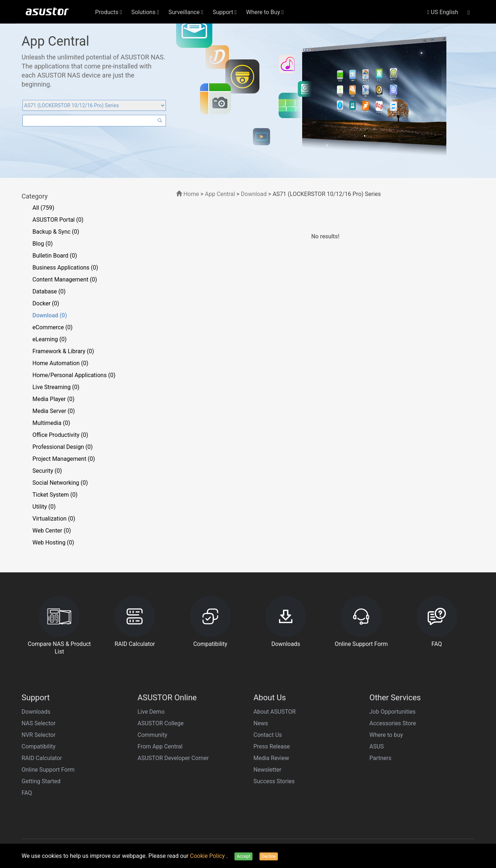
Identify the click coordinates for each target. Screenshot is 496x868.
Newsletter (268, 770)
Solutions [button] (145, 12)
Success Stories (274, 781)
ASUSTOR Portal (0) (58, 220)
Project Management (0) (64, 459)
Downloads (36, 712)
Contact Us (268, 735)
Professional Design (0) (63, 447)
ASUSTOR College (161, 723)
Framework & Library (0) (63, 351)
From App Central (160, 746)
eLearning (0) (50, 339)
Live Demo (151, 712)
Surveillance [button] (186, 12)
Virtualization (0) (54, 519)
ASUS (377, 746)
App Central (220, 194)
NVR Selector (39, 735)
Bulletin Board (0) (55, 256)
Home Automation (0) (61, 363)
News (261, 723)
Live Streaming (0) (56, 387)
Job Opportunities (393, 712)
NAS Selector (39, 723)
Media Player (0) (54, 399)
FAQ (27, 793)
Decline (269, 856)
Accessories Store (393, 723)
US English (443, 12)
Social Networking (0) (60, 483)
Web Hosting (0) (53, 542)
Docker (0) (46, 303)
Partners (381, 758)
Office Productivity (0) (61, 435)
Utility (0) (44, 507)
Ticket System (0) (55, 495)
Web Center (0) (52, 531)
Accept (243, 856)
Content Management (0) (65, 279)
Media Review (271, 758)
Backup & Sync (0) (56, 232)
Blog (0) (43, 244)
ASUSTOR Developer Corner (173, 758)
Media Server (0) (54, 411)
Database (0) (49, 291)
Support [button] (225, 12)
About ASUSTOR (275, 712)
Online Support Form (48, 770)
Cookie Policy (208, 856)
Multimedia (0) (51, 423)
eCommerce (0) (53, 327)
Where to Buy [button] (265, 12)
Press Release (272, 746)
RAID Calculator (42, 758)
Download (254, 194)
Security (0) (47, 471)
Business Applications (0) (65, 268)
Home (187, 194)
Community (153, 735)
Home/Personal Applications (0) (74, 375)
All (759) (43, 208)
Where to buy (386, 735)
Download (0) (50, 315)
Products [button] (109, 12)
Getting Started (41, 781)
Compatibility (39, 746)
